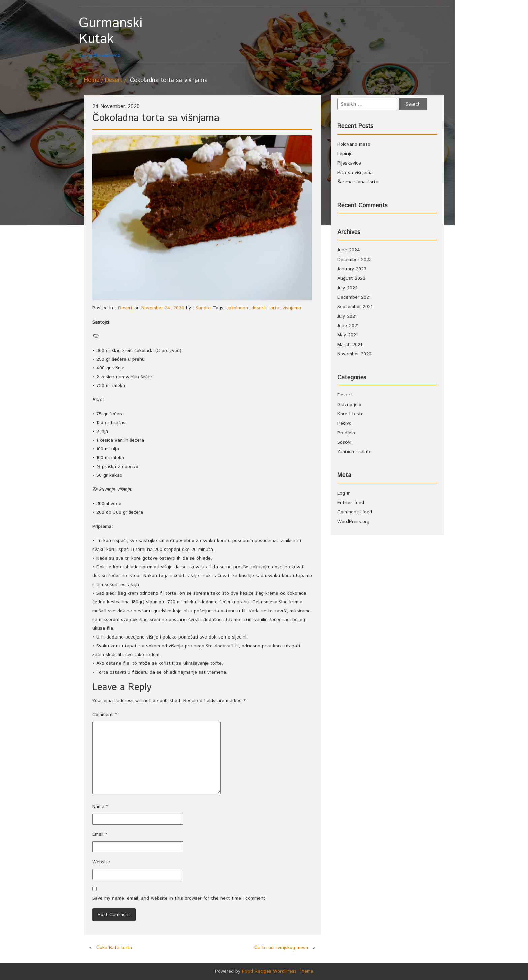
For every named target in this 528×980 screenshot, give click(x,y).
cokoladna (237, 308)
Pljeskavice (349, 163)
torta (274, 308)
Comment (105, 715)
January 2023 (352, 269)
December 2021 (354, 297)
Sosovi (344, 442)
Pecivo (344, 423)
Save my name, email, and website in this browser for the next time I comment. (179, 898)
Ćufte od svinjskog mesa (281, 948)
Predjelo (346, 433)
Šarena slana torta (358, 182)
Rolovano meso (354, 144)
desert (258, 308)
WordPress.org (353, 522)
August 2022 (351, 278)
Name (100, 807)
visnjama (292, 308)
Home (92, 80)
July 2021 (347, 316)
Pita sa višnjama (355, 173)
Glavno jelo (349, 405)
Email (100, 834)
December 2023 (355, 260)
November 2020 (354, 354)
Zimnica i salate (355, 452)
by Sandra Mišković (125, 37)
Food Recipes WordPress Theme (278, 971)
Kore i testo (351, 414)
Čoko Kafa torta (114, 948)
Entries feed (351, 503)
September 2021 (355, 307)
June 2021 (348, 326)
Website (101, 862)
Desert (114, 80)
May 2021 (348, 335)
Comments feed (355, 512)
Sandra (203, 308)
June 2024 (349, 250)
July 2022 (348, 288)
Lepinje (345, 154)
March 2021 (350, 345)
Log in (344, 493)
